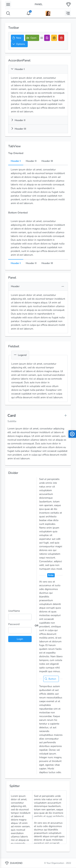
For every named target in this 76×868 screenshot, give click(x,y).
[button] (19, 44)
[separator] (32, 817)
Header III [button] (19, 129)
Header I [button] (18, 69)
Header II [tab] (31, 161)
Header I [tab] (16, 161)
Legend (20, 355)
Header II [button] (18, 120)
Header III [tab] (47, 161)
